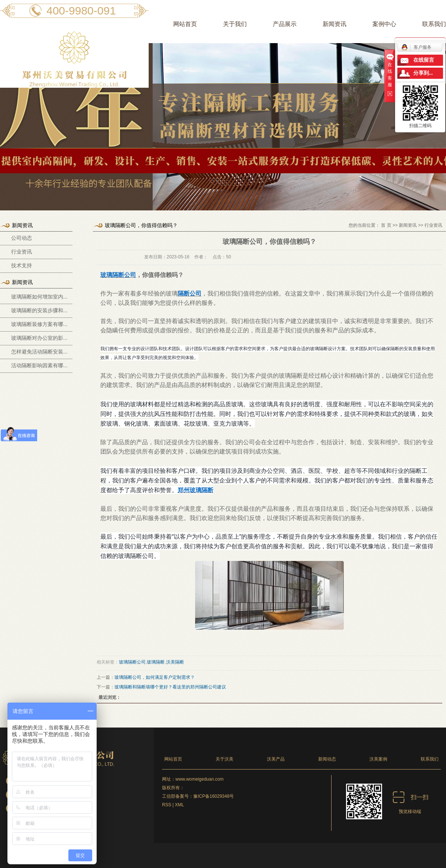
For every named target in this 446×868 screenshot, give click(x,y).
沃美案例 (378, 759)
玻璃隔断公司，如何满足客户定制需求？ (155, 677)
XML (179, 805)
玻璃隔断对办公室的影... (39, 338)
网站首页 (185, 24)
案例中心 (384, 24)
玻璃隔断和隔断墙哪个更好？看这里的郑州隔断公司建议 (170, 687)
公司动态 (22, 238)
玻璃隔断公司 (132, 662)
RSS (167, 805)
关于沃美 (224, 759)
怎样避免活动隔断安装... (39, 352)
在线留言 (424, 60)
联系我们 (430, 759)
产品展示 (285, 24)
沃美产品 (276, 759)
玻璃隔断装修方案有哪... (39, 324)
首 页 (386, 225)
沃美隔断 (175, 662)
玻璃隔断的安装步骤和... (39, 310)
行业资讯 (22, 252)
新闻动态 (327, 759)
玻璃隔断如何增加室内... (39, 297)
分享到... (423, 73)
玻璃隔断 (156, 662)
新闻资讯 (334, 24)
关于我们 (235, 24)
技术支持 (22, 266)
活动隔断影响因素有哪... (39, 365)
